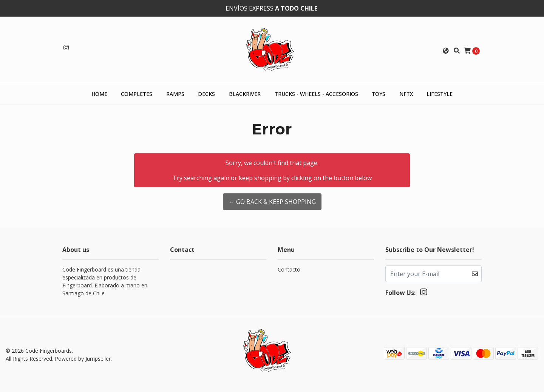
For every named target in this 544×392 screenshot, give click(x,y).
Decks (206, 94)
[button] (446, 51)
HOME (99, 94)
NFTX (406, 94)
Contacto (289, 269)
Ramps (175, 94)
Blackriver (245, 94)
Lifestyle (440, 94)
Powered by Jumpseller (83, 359)
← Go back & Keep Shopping (272, 202)
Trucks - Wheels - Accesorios (316, 94)
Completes (137, 94)
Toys (379, 94)
